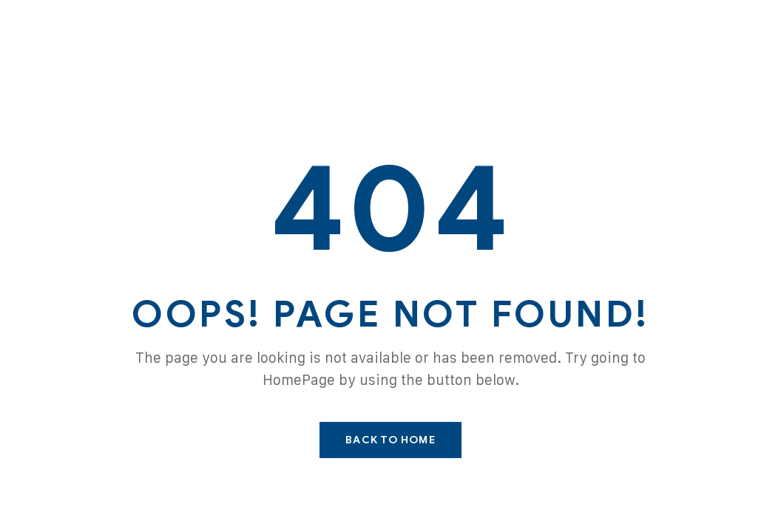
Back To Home (390, 440)
